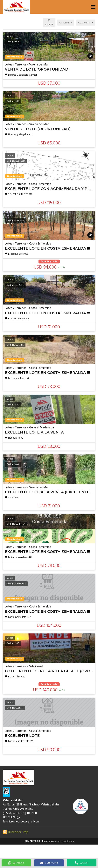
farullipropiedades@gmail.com (21, 822)
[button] (93, 7)
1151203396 (11, 817)
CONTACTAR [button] (49, 863)
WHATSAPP (16, 863)
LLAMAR (82, 863)
